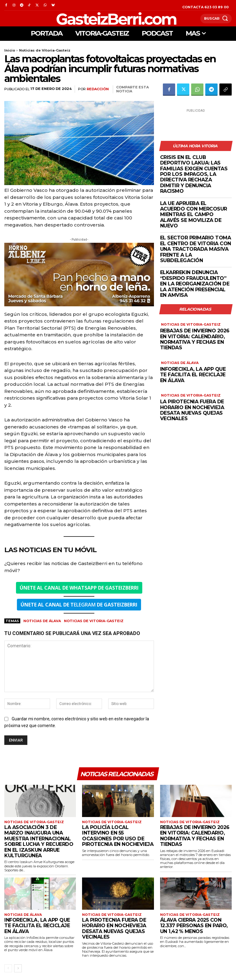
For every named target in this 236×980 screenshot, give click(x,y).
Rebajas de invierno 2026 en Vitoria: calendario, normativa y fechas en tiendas (195, 338)
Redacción (98, 89)
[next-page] (18, 968)
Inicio (10, 50)
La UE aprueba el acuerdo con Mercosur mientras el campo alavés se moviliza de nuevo (194, 214)
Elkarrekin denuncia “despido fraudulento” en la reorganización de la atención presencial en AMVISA (195, 283)
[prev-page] (8, 968)
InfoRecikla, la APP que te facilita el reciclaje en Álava (193, 373)
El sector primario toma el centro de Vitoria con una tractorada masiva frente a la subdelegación (196, 248)
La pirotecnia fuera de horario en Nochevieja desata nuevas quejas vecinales (192, 408)
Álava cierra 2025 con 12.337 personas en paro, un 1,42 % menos (194, 926)
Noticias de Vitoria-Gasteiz (45, 50)
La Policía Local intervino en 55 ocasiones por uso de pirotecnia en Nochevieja (118, 836)
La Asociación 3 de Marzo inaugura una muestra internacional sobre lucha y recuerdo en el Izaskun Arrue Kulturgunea (39, 842)
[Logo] (103, 19)
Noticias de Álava (42, 621)
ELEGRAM (79, 605)
